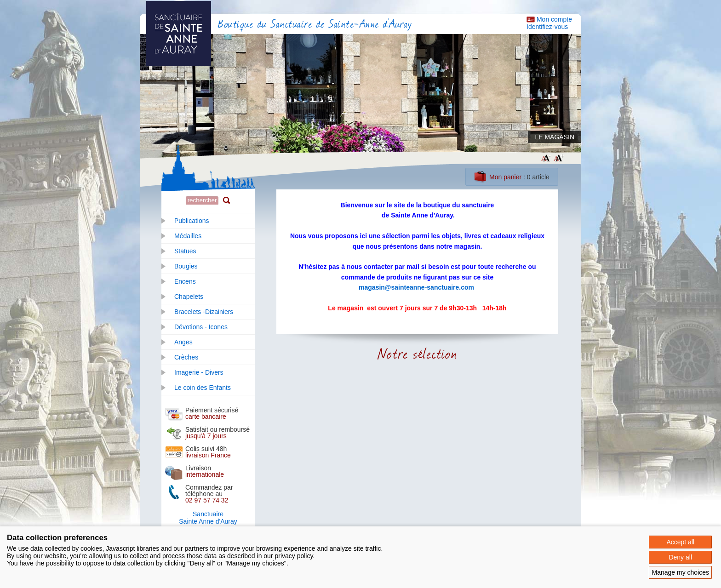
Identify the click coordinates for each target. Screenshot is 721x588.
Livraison (205, 471)
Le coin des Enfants (203, 388)
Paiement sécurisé (212, 413)
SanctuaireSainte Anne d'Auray (208, 518)
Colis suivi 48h (208, 452)
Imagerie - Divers (199, 372)
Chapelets (189, 297)
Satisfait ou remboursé (217, 433)
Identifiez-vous (547, 27)
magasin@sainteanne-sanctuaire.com (416, 287)
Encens (185, 281)
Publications (192, 221)
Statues (185, 251)
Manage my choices (680, 572)
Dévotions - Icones (201, 327)
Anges (183, 342)
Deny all (680, 557)
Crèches (186, 357)
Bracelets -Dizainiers (204, 312)
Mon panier (505, 177)
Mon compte (554, 19)
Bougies (186, 266)
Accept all (680, 542)
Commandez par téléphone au (209, 494)
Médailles (188, 236)
